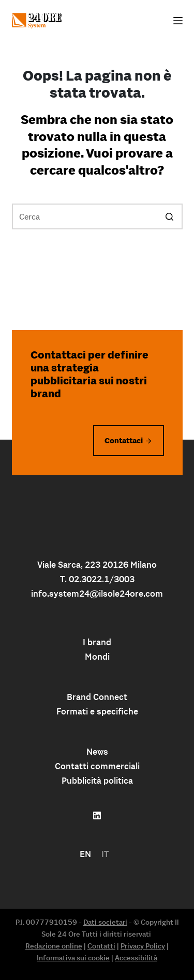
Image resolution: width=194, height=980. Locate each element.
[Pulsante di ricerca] (170, 216)
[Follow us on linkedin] (97, 816)
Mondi (97, 657)
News (97, 752)
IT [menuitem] (105, 854)
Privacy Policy (143, 946)
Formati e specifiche (97, 711)
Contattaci (124, 440)
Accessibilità (136, 958)
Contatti (101, 946)
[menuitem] (85, 854)
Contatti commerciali (97, 766)
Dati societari (105, 922)
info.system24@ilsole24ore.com (97, 594)
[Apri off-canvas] (178, 21)
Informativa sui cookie (73, 958)
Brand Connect (97, 697)
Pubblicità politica (97, 781)
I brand (97, 642)
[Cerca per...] (97, 216)
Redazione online (54, 946)
